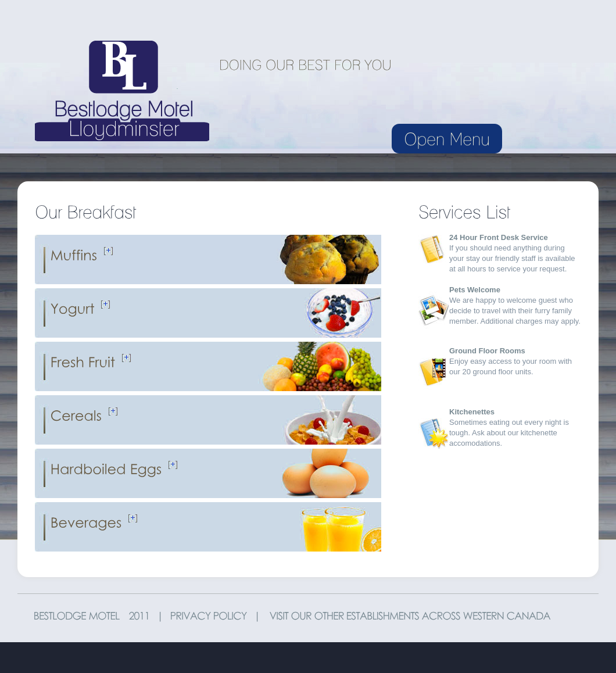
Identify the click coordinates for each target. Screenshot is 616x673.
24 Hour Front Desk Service (499, 237)
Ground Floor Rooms (487, 351)
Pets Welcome (475, 290)
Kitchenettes (472, 412)
